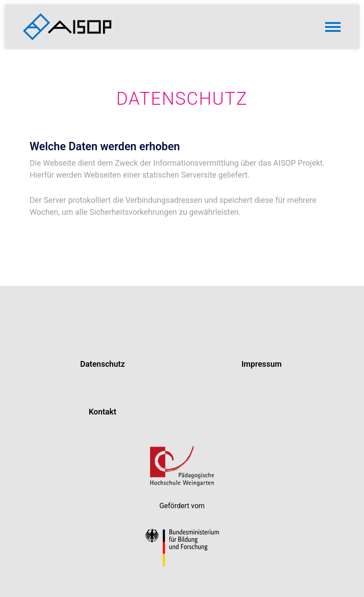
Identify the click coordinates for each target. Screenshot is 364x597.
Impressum (261, 364)
